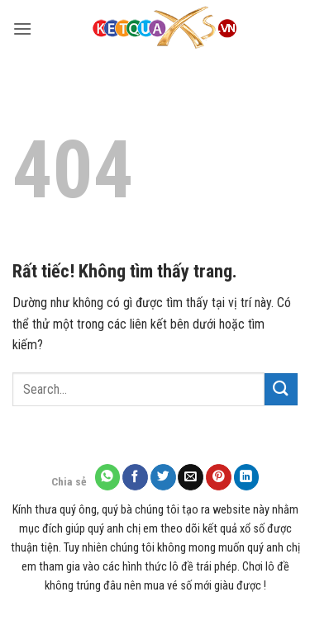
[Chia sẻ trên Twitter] (163, 477)
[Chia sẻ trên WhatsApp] (108, 477)
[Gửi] (281, 389)
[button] (22, 28)
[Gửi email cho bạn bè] (191, 477)
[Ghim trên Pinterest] (219, 477)
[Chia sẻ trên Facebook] (135, 477)
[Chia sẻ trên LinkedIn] (247, 477)
